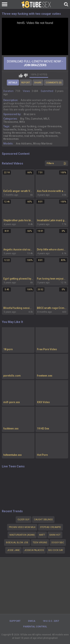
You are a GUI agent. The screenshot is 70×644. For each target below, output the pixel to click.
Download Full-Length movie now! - (35, 63)
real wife (30, 136)
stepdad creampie (50, 527)
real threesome (13, 136)
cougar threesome (49, 126)
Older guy (24, 520)
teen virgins (40, 543)
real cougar (41, 133)
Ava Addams (24, 144)
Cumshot (36, 119)
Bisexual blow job (17, 543)
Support (15, 621)
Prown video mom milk (22, 527)
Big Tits (25, 119)
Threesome (11, 122)
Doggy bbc (58, 543)
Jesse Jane (13, 550)
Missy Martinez (43, 144)
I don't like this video (26, 76)
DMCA (32, 621)
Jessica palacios (34, 550)
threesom (52, 136)
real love (55, 133)
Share (38, 83)
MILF (46, 119)
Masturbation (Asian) (22, 535)
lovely (38, 130)
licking (22, 130)
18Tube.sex (26, 635)
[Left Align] (6, 4)
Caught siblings (43, 520)
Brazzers (30, 114)
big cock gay (56, 550)
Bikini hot (55, 535)
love (30, 130)
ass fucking (29, 126)
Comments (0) (54, 83)
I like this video (21, 76)
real (30, 133)
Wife (22, 122)
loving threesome (15, 133)
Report (26, 83)
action (17, 126)
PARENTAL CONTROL (35, 627)
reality (40, 136)
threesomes (11, 139)
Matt (42, 535)
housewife (10, 130)
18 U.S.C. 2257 (51, 621)
